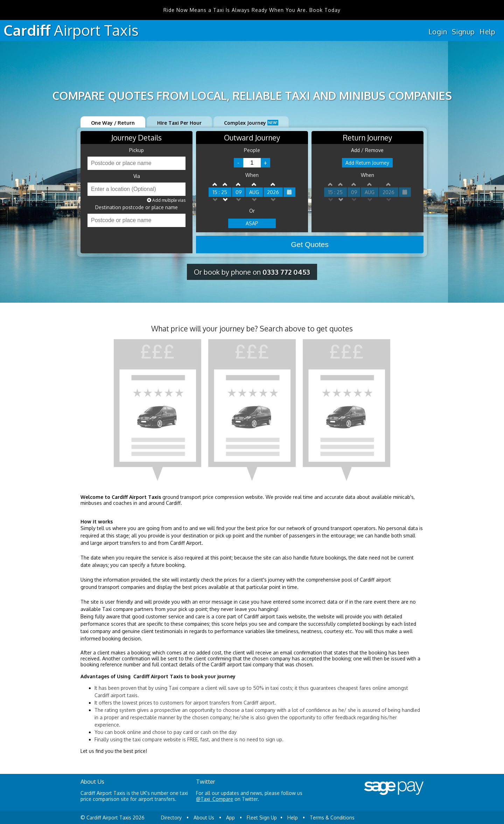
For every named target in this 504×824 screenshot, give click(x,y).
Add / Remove (367, 150)
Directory (171, 818)
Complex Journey (251, 123)
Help (487, 32)
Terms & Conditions (332, 818)
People (252, 150)
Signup (463, 32)
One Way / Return (113, 123)
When (252, 175)
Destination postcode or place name (136, 207)
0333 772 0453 (286, 272)
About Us (204, 818)
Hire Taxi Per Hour (179, 123)
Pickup (136, 150)
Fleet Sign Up (262, 818)
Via (137, 176)
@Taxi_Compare (215, 799)
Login (438, 32)
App (230, 818)
